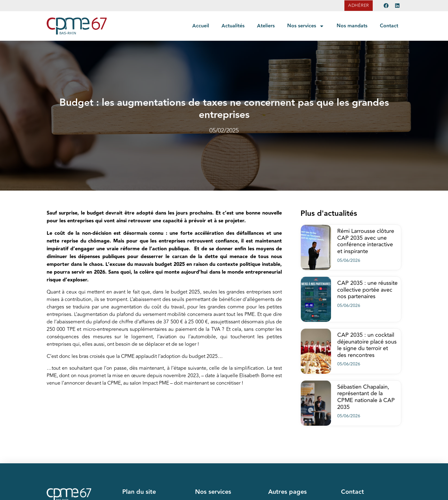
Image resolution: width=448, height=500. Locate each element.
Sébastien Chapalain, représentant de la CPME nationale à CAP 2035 (366, 397)
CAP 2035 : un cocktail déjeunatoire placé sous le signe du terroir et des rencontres (367, 345)
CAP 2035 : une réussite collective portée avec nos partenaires (367, 290)
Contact (389, 26)
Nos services (306, 26)
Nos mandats (352, 26)
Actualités (233, 26)
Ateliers (266, 26)
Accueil (201, 26)
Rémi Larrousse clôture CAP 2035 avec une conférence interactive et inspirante (366, 241)
